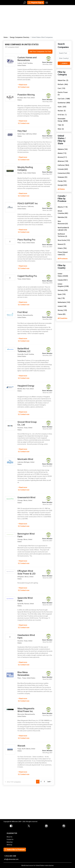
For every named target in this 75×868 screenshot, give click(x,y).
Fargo (19, 749)
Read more (22, 85)
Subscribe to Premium (15, 850)
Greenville (21, 354)
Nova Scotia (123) (64, 240)
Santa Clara (21, 134)
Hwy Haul (22, 131)
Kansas (27, 604)
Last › (49, 782)
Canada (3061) (63, 280)
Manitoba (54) (62, 217)
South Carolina (28, 63)
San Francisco (22, 206)
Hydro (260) (62, 107)
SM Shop (9, 845)
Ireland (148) (62, 306)
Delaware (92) (62, 177)
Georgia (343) (62, 185)
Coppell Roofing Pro (27, 276)
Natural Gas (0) (63, 80)
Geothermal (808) (64, 103)
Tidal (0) (61, 125)
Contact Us (10, 839)
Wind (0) (61, 129)
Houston (20, 428)
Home (6, 37)
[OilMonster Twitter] (29, 826)
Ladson (20, 63)
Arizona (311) (62, 157)
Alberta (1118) (63, 207)
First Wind (22, 312)
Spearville (21, 604)
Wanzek (21, 746)
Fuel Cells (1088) (64, 99)
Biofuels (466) (63, 84)
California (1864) (63, 165)
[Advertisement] (37, 20)
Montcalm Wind (25, 459)
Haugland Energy (26, 386)
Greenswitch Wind (26, 497)
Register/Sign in (36, 3)
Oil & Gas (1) (62, 115)
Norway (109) (62, 310)
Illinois (25, 500)
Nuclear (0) (62, 111)
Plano (19, 243)
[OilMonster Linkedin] (46, 826)
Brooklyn (20, 98)
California (29, 134)
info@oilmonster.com (11, 859)
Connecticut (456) (64, 173)
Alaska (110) (62, 153)
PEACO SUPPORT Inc (28, 203)
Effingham (21, 577)
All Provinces (63, 259)
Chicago (20, 500)
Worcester (21, 714)
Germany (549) (63, 290)
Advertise (10, 842)
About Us (9, 837)
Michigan (27, 462)
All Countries (62, 318)
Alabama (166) (63, 149)
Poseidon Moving (26, 95)
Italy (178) (61, 298)
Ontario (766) (62, 248)
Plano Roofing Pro (26, 240)
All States (61, 189)
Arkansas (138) (63, 161)
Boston (20, 315)
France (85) (62, 314)
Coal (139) (61, 88)
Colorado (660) (63, 169)
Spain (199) (62, 294)
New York (27, 98)
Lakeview (20, 462)
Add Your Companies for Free (40, 52)
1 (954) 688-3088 (10, 856)
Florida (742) (62, 181)
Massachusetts (28, 315)
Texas (25, 173)
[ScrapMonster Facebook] (11, 826)
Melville (20, 389)
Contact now (24, 87)
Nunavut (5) (62, 244)
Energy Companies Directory (20, 37)
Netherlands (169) (64, 302)
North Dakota (26, 749)
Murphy (20, 173)
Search (64, 63)
